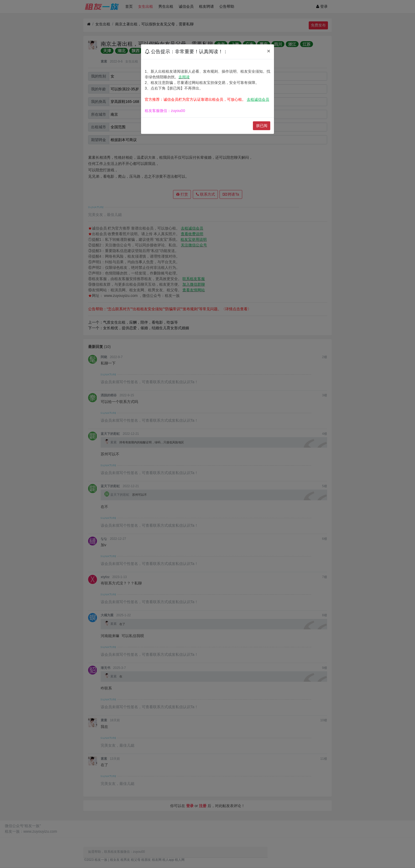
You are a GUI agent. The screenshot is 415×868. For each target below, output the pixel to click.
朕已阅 (262, 126)
